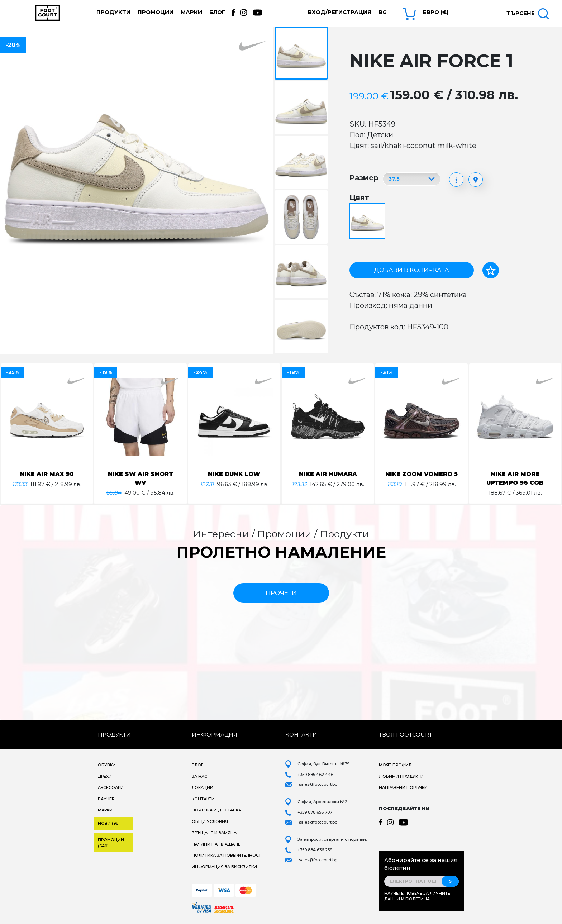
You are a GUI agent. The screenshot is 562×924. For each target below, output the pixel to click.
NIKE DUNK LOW (234, 474)
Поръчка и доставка (216, 810)
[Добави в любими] (491, 270)
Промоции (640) (111, 843)
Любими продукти (401, 776)
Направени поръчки (403, 787)
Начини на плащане (216, 844)
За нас (199, 776)
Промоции (156, 12)
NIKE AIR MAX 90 (47, 474)
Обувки (107, 765)
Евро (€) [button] (436, 12)
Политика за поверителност (227, 855)
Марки (191, 12)
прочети (281, 593)
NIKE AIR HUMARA (328, 474)
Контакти (203, 799)
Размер (364, 178)
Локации (203, 787)
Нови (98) (109, 823)
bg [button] (383, 12)
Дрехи (105, 776)
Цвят (359, 197)
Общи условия (210, 821)
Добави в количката (411, 270)
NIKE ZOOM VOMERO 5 (421, 474)
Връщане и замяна (214, 833)
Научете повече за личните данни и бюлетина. (417, 896)
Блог (217, 12)
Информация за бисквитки (224, 867)
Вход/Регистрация (340, 12)
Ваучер (106, 799)
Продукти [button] (113, 12)
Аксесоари (111, 787)
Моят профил (395, 765)
